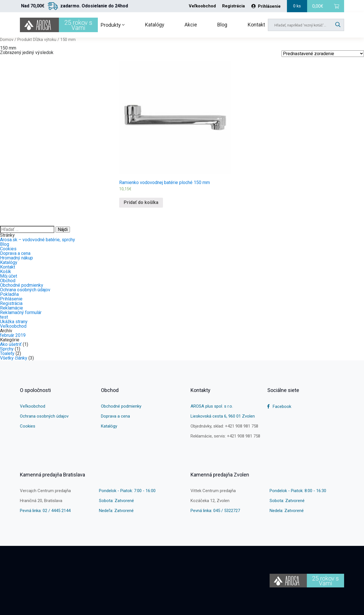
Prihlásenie (266, 6)
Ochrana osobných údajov (25, 290)
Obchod (8, 281)
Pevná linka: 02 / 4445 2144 (45, 511)
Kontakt (256, 25)
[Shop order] (323, 54)
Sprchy (7, 349)
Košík (6, 272)
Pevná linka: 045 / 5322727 (215, 511)
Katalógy (155, 25)
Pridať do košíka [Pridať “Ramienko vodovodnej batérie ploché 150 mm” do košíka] (141, 202)
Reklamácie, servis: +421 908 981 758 (225, 436)
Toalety (7, 353)
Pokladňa (9, 294)
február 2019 (13, 335)
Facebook (279, 406)
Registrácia (233, 6)
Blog (222, 25)
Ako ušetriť (11, 344)
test (4, 317)
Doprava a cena (15, 253)
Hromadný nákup (16, 258)
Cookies (8, 249)
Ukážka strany (14, 322)
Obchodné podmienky (22, 285)
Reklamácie (12, 308)
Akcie (191, 25)
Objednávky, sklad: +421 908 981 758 (224, 426)
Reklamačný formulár (21, 312)
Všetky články (14, 358)
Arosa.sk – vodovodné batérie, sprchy (38, 240)
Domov (7, 40)
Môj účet (9, 276)
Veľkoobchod (202, 6)
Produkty (113, 25)
